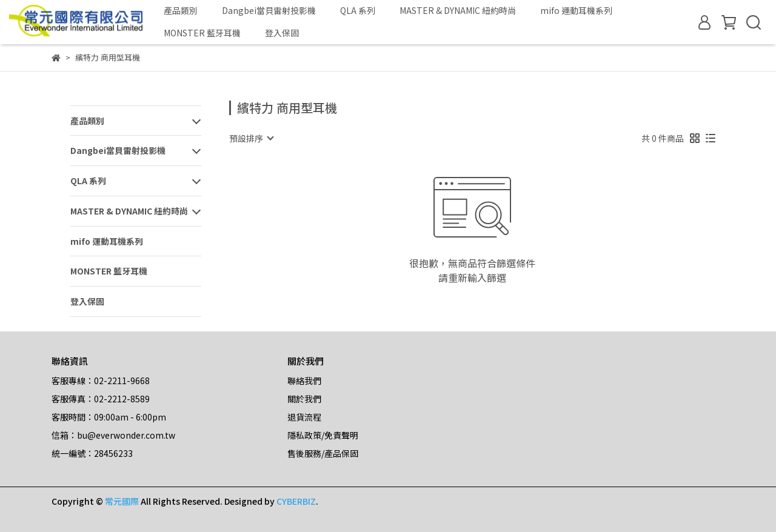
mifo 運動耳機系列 (576, 10)
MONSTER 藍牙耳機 (202, 33)
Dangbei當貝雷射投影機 (269, 10)
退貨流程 (304, 417)
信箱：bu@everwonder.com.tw (113, 435)
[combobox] (251, 138)
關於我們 (304, 399)
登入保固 (282, 33)
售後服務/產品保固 (323, 453)
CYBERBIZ (296, 501)
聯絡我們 (304, 381)
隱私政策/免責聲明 (323, 435)
